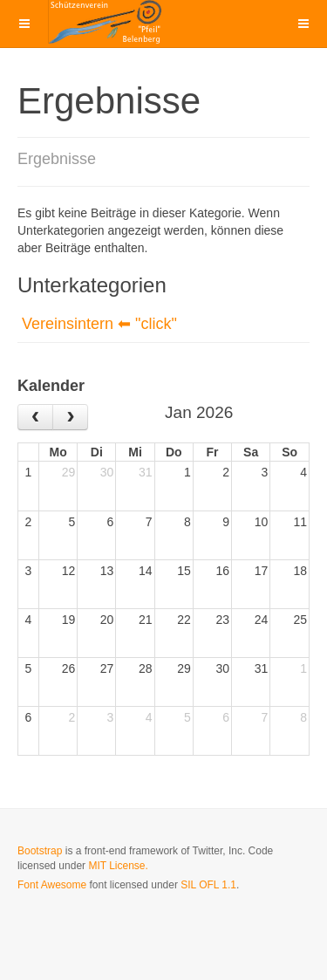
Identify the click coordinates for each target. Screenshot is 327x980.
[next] (70, 417)
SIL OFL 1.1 (208, 885)
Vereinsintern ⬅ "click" (99, 324)
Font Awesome (52, 885)
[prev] (35, 417)
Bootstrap (40, 851)
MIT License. (118, 866)
